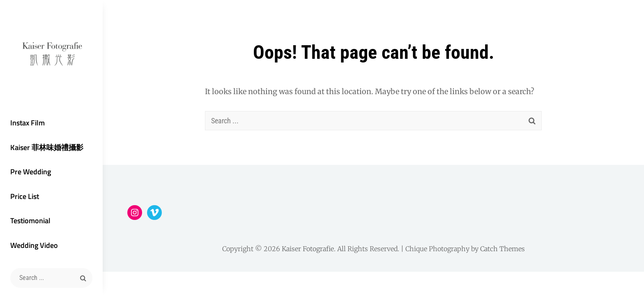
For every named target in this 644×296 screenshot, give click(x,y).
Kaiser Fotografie (308, 249)
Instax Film (28, 123)
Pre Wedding (31, 172)
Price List (25, 196)
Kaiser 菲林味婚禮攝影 (47, 147)
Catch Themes (503, 249)
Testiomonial (30, 221)
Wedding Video (34, 245)
